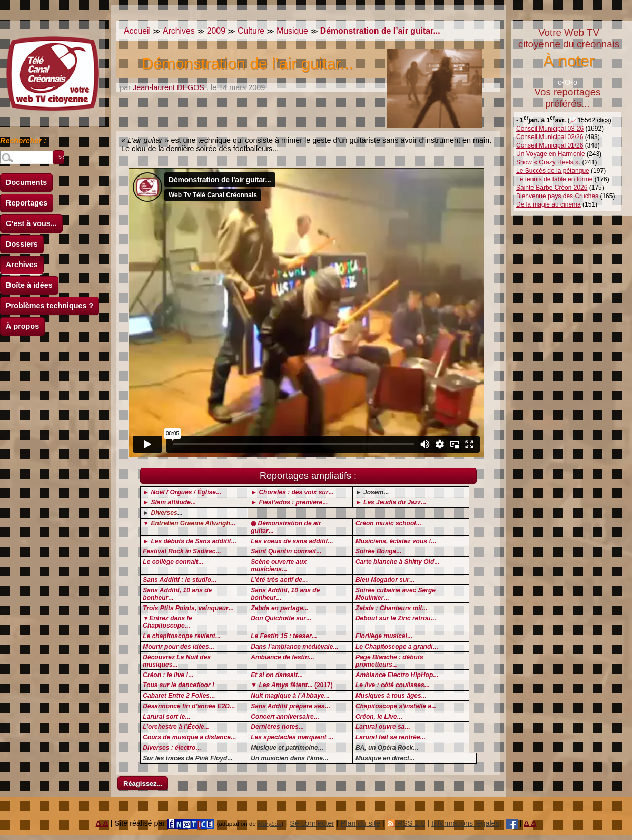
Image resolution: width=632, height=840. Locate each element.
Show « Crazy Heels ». (548, 162)
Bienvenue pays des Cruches (557, 196)
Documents (26, 182)
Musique (292, 31)
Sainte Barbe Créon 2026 (552, 188)
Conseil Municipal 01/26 (550, 145)
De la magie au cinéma (549, 204)
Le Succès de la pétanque (553, 171)
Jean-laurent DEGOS (169, 87)
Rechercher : (23, 142)
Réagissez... (143, 783)
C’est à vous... (31, 223)
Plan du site (361, 823)
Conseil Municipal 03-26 (550, 129)
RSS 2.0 (406, 823)
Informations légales (465, 823)
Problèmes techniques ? (50, 306)
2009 (216, 31)
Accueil (137, 31)
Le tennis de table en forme (554, 179)
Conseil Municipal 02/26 (550, 137)
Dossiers (22, 244)
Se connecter (312, 823)
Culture (251, 31)
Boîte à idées (29, 285)
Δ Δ (102, 823)
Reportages (27, 203)
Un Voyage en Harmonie (551, 154)
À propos (22, 326)
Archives (22, 265)
